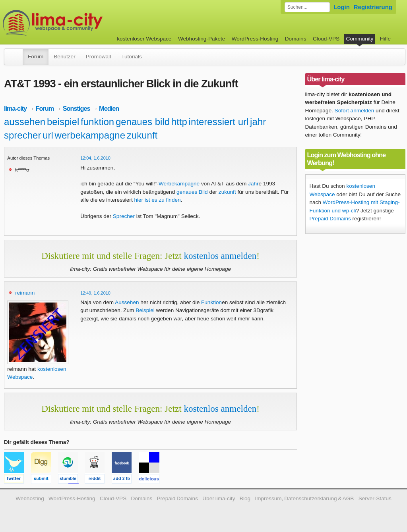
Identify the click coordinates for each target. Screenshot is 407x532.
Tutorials (132, 57)
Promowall (98, 57)
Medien (109, 108)
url (48, 135)
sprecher (22, 135)
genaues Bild (192, 192)
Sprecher (124, 216)
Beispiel (145, 310)
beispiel (63, 122)
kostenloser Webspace (144, 39)
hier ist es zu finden (157, 200)
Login (342, 7)
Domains (296, 39)
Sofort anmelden (355, 111)
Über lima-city (219, 498)
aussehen (25, 122)
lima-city (15, 108)
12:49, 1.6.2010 (95, 293)
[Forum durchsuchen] (307, 7)
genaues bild (143, 122)
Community (360, 39)
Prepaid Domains (330, 219)
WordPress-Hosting (255, 39)
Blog (245, 498)
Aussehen (127, 302)
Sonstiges (77, 108)
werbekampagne (90, 135)
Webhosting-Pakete (202, 39)
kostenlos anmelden (220, 256)
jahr (258, 122)
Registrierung (373, 7)
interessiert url (219, 122)
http (179, 122)
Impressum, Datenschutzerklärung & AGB (304, 498)
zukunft (142, 135)
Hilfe (385, 39)
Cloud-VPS (326, 39)
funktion (97, 122)
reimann (25, 293)
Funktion (211, 302)
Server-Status (375, 498)
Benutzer (64, 57)
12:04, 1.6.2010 (95, 158)
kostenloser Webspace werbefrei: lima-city (82, 23)
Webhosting (30, 498)
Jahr (253, 184)
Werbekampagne (179, 184)
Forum (36, 57)
